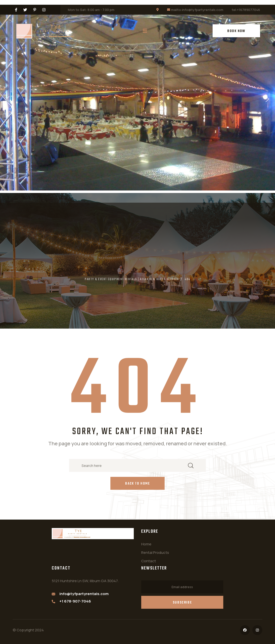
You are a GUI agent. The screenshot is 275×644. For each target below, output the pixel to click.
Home (146, 544)
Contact (149, 561)
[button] (8, 99)
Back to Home (137, 484)
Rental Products (155, 552)
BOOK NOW (236, 31)
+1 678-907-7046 (75, 601)
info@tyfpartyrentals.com (84, 594)
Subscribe (182, 603)
